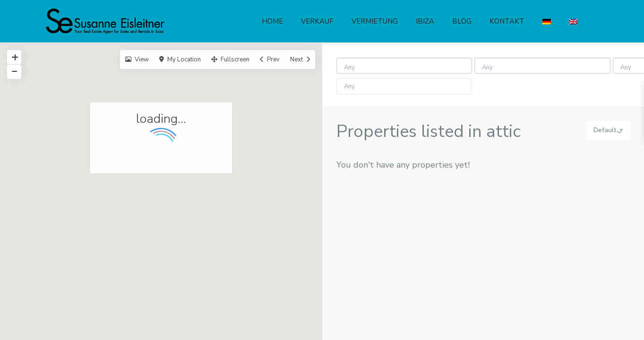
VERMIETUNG (375, 21)
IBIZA (425, 21)
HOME (272, 21)
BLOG (462, 21)
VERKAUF (317, 21)
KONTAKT (507, 21)
